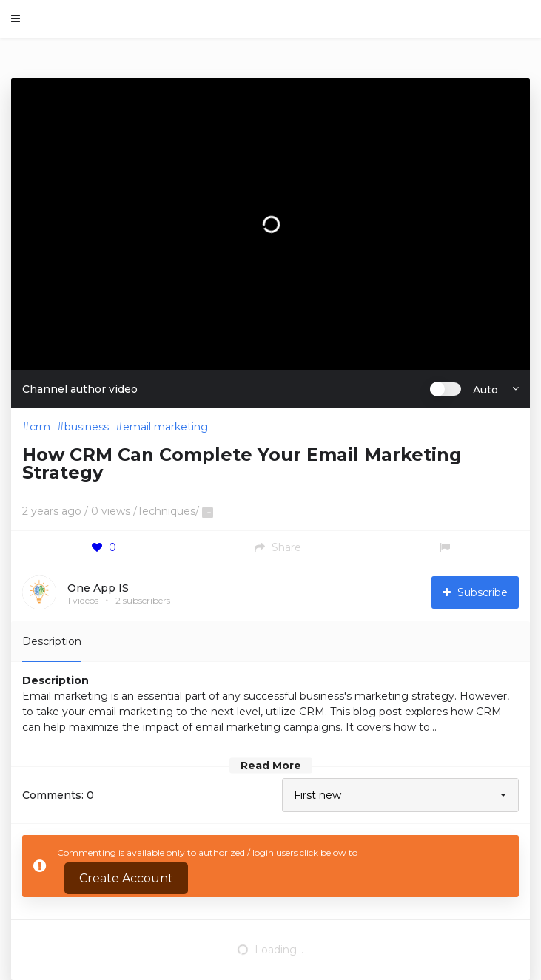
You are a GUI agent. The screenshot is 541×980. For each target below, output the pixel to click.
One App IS (98, 588)
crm (40, 427)
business (87, 427)
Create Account (126, 878)
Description (52, 641)
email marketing (165, 427)
